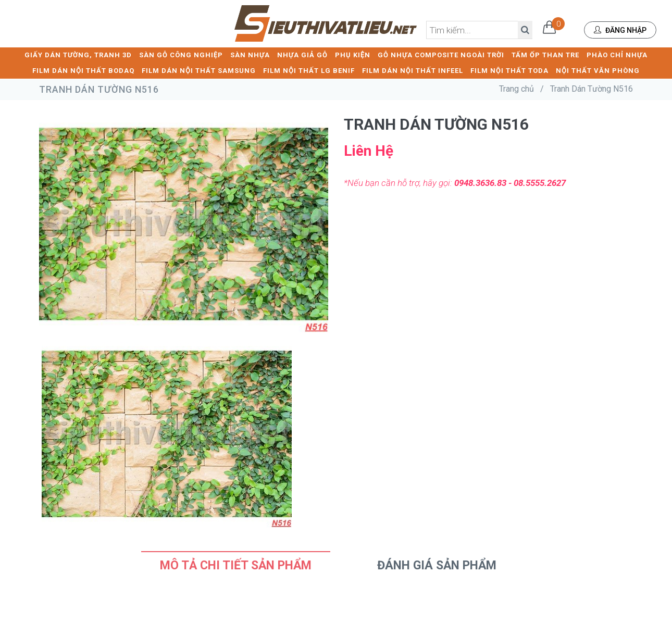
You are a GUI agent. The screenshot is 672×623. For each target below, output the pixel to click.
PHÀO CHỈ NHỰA (617, 55)
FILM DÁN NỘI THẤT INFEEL (413, 71)
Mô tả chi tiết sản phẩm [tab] (236, 565)
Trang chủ (517, 89)
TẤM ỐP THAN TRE (545, 55)
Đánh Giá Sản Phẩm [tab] (437, 565)
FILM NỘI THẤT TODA (509, 71)
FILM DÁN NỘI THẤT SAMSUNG (199, 71)
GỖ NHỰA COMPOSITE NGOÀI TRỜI (441, 55)
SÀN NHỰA (250, 55)
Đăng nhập (620, 30)
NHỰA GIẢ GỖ (302, 55)
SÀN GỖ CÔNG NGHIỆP (181, 55)
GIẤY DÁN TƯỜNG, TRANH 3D (78, 55)
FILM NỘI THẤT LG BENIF (309, 71)
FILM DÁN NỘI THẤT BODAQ (83, 71)
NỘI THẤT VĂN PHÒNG (598, 71)
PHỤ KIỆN (353, 55)
